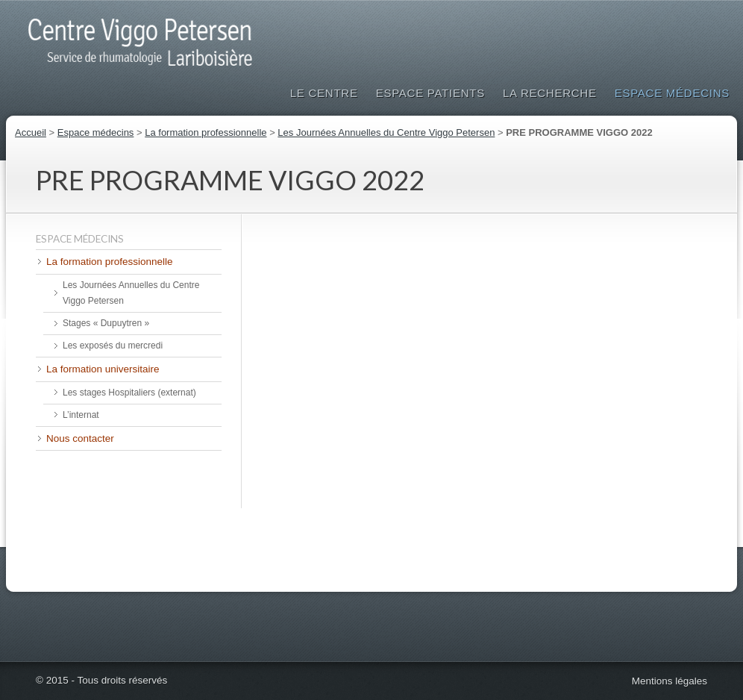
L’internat (81, 415)
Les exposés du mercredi (113, 346)
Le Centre (324, 93)
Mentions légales (670, 681)
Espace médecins (672, 93)
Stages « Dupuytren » (106, 323)
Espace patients (430, 93)
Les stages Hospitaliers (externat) (129, 393)
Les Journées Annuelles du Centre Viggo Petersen (386, 132)
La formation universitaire (103, 369)
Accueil (31, 132)
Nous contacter (80, 438)
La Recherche (550, 93)
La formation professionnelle (206, 132)
